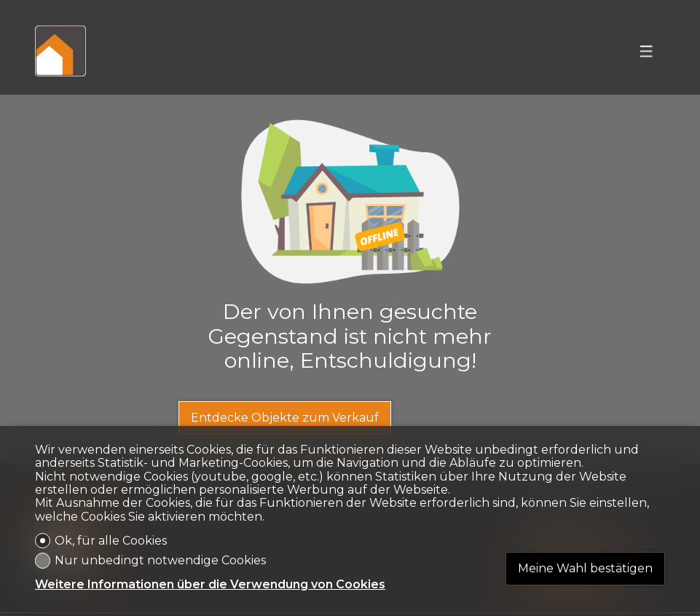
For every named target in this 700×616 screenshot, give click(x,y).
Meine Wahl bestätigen (585, 568)
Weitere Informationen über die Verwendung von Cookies (210, 585)
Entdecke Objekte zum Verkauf (285, 418)
